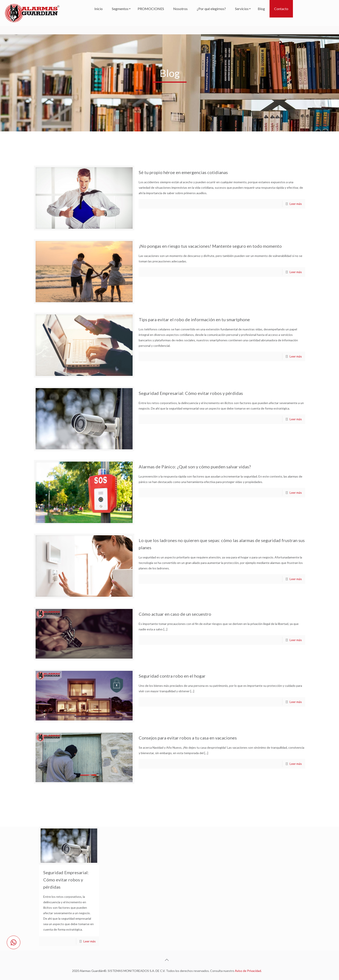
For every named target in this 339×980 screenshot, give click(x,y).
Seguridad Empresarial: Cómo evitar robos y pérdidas (191, 393)
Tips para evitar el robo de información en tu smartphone (194, 319)
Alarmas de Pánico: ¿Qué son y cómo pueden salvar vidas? (195, 467)
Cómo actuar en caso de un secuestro (175, 614)
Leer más (296, 204)
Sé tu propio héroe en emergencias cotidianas (183, 172)
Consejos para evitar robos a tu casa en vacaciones (188, 738)
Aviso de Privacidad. (248, 971)
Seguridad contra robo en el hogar (172, 676)
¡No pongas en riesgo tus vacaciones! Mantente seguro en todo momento (210, 246)
